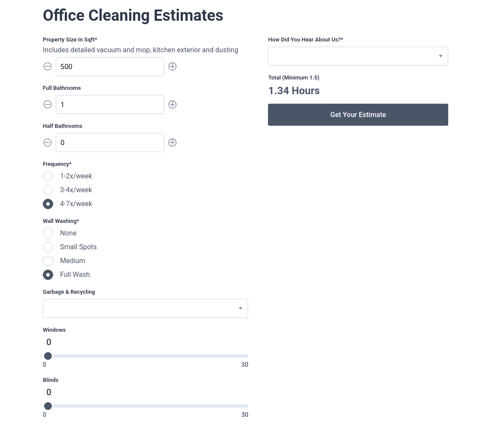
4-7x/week (76, 204)
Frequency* (57, 164)
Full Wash (75, 275)
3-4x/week (76, 190)
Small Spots (78, 247)
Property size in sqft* (70, 40)
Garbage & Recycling (69, 292)
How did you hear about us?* (306, 40)
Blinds (51, 380)
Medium (73, 261)
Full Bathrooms (62, 88)
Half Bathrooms (62, 126)
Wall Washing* (61, 221)
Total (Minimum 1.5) (293, 78)
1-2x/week (76, 176)
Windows (54, 330)
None (68, 233)
